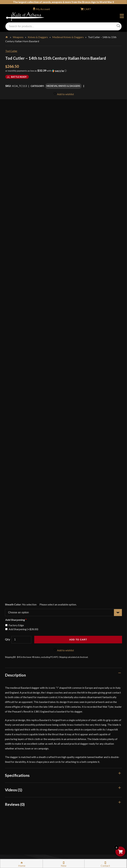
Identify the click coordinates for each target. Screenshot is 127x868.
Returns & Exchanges (21, 740)
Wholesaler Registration (22, 810)
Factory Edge (16, 398)
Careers (13, 817)
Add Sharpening (23, 402)
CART (87, 9)
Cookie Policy (17, 789)
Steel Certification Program (24, 761)
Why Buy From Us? (20, 698)
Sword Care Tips (18, 754)
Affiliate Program (19, 803)
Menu (122, 16)
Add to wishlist (64, 94)
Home (7, 36)
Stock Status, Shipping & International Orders (34, 733)
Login (8, 689)
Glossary (14, 712)
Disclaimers (15, 796)
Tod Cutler (11, 51)
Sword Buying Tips (19, 747)
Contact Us (15, 831)
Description (15, 447)
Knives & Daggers (38, 37)
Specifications (17, 548)
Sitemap (13, 824)
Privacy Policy (17, 782)
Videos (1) (14, 562)
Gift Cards (15, 726)
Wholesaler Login (28, 689)
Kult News (15, 719)
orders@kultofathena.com (20, 680)
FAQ (11, 705)
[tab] (63, 447)
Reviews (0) (15, 577)
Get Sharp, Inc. (90, 840)
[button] (63, 72)
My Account (43, 9)
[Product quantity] (21, 412)
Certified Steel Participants (24, 768)
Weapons (18, 37)
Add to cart (78, 412)
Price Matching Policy (21, 775)
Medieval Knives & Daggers (68, 37)
